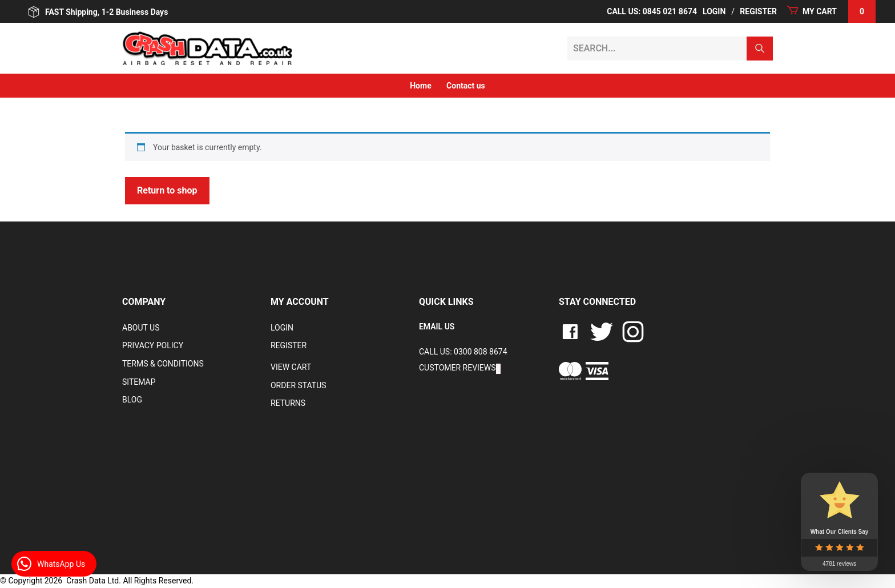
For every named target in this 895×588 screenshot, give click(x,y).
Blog (132, 400)
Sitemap (139, 382)
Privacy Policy (153, 345)
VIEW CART (291, 367)
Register (758, 11)
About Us (141, 328)
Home (420, 86)
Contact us (466, 86)
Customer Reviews (457, 368)
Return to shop (167, 190)
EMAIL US (437, 327)
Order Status (299, 385)
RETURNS (288, 403)
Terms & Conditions (163, 364)
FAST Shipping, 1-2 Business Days (98, 12)
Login (714, 11)
